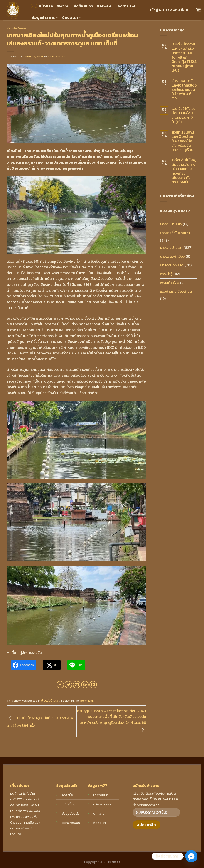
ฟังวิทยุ (63, 6)
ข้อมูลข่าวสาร (45, 17)
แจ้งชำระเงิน (126, 6)
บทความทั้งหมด (172, 265)
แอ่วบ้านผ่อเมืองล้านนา (177, 291)
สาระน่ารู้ (166, 274)
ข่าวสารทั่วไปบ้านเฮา (175, 233)
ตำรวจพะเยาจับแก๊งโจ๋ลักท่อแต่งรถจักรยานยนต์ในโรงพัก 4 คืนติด (184, 89)
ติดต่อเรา (72, 17)
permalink (87, 701)
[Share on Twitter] (68, 685)
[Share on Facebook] (60, 685)
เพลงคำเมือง (170, 283)
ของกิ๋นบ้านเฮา (171, 224)
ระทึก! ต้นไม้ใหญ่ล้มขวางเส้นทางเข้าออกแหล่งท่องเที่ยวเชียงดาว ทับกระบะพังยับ (184, 171)
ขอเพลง (104, 6)
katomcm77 (57, 57)
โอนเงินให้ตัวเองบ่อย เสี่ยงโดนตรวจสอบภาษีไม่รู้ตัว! (184, 115)
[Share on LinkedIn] (93, 685)
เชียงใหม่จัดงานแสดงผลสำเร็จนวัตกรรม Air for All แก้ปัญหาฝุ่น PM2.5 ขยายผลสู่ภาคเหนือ (184, 57)
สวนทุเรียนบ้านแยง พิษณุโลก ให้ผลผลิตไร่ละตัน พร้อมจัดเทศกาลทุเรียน (183, 141)
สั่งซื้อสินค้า (84, 6)
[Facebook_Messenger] (191, 856)
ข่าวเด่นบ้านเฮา (17, 28)
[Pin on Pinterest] (85, 685)
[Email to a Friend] (77, 685)
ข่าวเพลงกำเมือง (172, 256)
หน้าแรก (42, 6)
